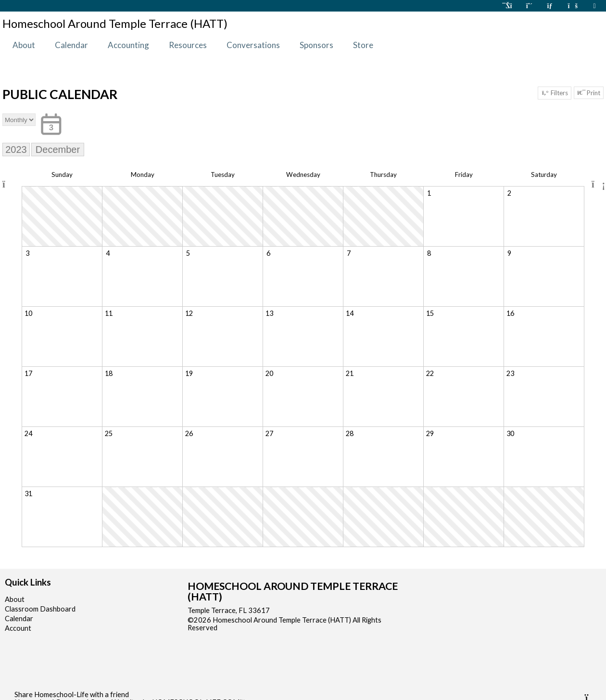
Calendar (71, 45)
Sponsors (316, 45)
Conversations (253, 45)
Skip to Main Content (259, 628)
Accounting (128, 45)
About (24, 45)
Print (589, 93)
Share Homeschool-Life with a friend (72, 694)
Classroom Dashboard (40, 609)
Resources (188, 45)
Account (18, 628)
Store (363, 45)
